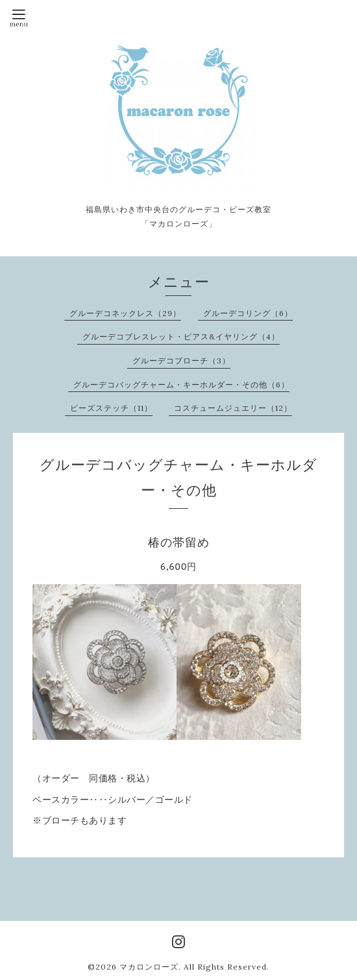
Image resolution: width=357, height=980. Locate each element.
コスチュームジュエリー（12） (233, 408)
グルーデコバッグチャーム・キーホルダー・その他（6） (181, 385)
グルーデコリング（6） (248, 313)
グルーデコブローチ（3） (181, 361)
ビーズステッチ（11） (111, 408)
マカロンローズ (149, 967)
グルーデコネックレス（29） (125, 313)
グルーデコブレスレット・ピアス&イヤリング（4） (181, 337)
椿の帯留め (179, 542)
